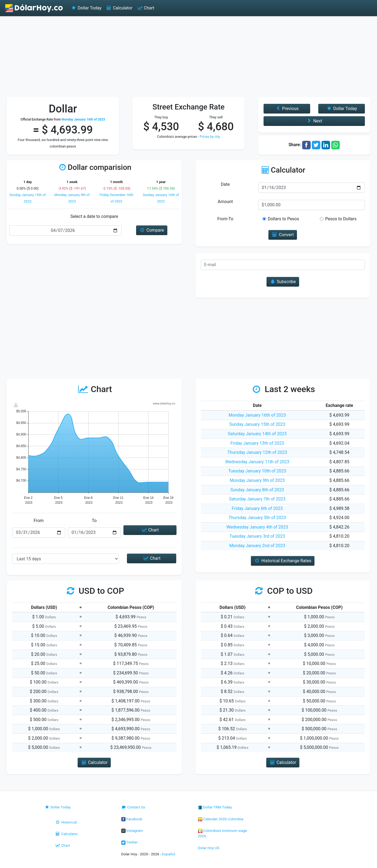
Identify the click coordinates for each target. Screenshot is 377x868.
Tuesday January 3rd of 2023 (257, 536)
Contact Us (133, 807)
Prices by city (210, 137)
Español (168, 854)
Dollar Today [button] (342, 109)
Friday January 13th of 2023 (257, 443)
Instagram (132, 831)
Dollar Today (86, 8)
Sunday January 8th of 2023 (257, 490)
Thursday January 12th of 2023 (257, 452)
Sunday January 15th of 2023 (257, 424)
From (39, 521)
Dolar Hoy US (209, 848)
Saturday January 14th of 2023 (257, 434)
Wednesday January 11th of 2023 (257, 462)
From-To (225, 219)
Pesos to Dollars (341, 219)
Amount (225, 202)
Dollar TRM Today (215, 807)
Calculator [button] (94, 762)
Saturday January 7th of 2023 (257, 499)
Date (225, 184)
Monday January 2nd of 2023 (257, 546)
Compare (152, 230)
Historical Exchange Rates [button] (283, 561)
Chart (145, 8)
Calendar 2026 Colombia (221, 819)
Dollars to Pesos (283, 219)
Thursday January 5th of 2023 (257, 518)
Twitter (129, 842)
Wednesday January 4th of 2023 (257, 527)
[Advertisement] (189, 57)
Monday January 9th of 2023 (257, 480)
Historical (66, 822)
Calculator (119, 8)
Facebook (132, 819)
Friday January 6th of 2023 (257, 508)
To (94, 521)
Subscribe (283, 282)
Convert (283, 235)
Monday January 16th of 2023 (257, 415)
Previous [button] (287, 109)
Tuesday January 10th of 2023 (257, 471)
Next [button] (314, 121)
